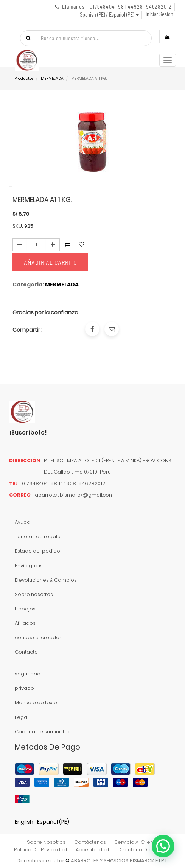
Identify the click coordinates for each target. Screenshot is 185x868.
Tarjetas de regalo (38, 536)
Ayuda (23, 522)
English (24, 822)
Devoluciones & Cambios (46, 580)
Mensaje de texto (36, 703)
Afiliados (25, 623)
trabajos (25, 609)
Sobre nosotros (34, 594)
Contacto (26, 652)
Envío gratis (29, 566)
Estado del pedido (37, 551)
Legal (22, 717)
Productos (24, 78)
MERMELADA (52, 78)
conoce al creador (38, 637)
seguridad (28, 674)
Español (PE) (53, 822)
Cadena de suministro (42, 732)
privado (24, 688)
